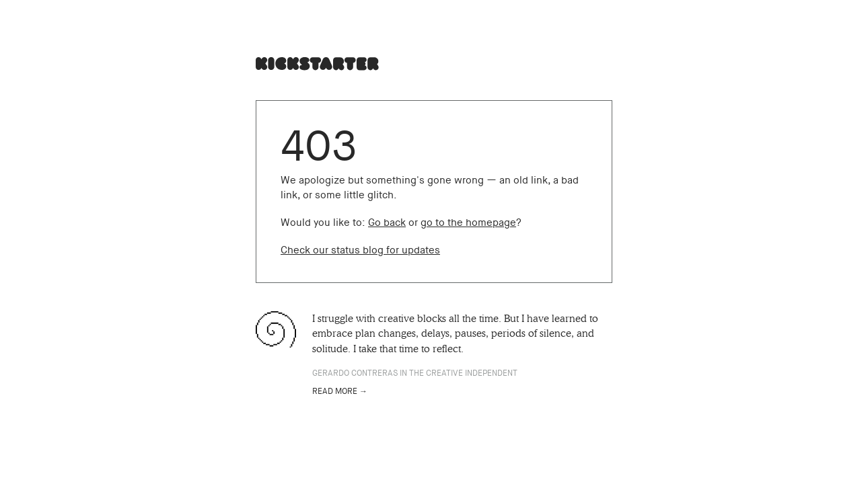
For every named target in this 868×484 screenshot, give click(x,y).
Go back (387, 223)
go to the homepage (468, 223)
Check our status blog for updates (360, 250)
